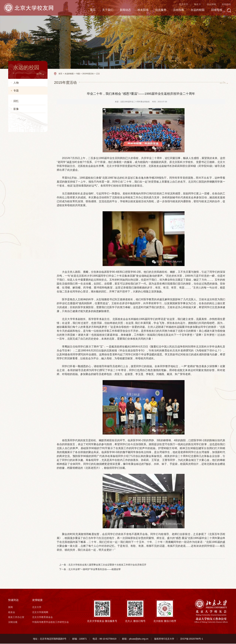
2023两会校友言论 (22, 138)
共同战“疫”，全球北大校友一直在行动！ (27, 225)
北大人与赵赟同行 (22, 329)
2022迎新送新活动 (22, 145)
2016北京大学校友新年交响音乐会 (27, 420)
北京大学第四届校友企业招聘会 (27, 356)
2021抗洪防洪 (20, 171)
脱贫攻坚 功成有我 (22, 191)
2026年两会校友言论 (23, 106)
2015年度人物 (20, 428)
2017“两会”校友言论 (23, 448)
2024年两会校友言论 (23, 125)
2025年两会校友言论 (23, 112)
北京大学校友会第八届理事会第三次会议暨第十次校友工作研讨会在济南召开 (108, 565)
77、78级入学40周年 (23, 300)
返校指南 (223, 5)
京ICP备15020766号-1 (192, 639)
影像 (16, 471)
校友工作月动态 (21, 119)
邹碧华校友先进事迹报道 (25, 386)
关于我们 (100, 10)
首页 (85, 10)
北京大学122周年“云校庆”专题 (28, 217)
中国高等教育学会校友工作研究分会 (50, 623)
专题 (16, 91)
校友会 (12, 613)
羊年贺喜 (18, 373)
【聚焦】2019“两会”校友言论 (27, 267)
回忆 (16, 463)
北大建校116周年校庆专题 (26, 342)
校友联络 (137, 10)
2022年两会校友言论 (23, 158)
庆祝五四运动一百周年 (24, 260)
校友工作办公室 (16, 617)
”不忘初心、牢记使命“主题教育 (27, 246)
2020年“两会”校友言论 (24, 211)
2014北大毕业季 (21, 348)
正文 (98, 74)
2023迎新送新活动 (22, 132)
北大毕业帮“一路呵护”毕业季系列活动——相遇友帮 (95, 570)
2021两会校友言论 (22, 197)
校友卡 (194, 5)
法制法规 (13, 623)
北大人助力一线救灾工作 (25, 178)
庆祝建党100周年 (22, 184)
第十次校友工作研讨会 (24, 412)
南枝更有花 (19, 99)
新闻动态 (118, 10)
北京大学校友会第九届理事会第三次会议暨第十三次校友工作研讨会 (27, 235)
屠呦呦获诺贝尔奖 (22, 406)
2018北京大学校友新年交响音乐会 (27, 321)
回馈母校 (213, 10)
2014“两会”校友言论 (23, 335)
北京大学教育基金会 (42, 617)
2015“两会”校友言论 (23, 380)
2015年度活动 (22, 435)
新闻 (10, 607)
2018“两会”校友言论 (23, 313)
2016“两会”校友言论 (23, 441)
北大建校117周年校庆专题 (26, 393)
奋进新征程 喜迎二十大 (24, 152)
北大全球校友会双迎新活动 (26, 254)
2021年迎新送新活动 (23, 165)
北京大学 (180, 5)
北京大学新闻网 (40, 613)
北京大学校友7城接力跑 (25, 454)
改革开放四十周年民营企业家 (27, 287)
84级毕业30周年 (21, 306)
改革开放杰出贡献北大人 (25, 280)
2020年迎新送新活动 (23, 204)
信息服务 (155, 10)
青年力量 (18, 273)
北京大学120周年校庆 (24, 293)
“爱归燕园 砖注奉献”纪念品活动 (27, 365)
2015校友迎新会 (21, 399)
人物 (16, 83)
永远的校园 (193, 10)
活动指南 (174, 10)
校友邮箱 (208, 5)
